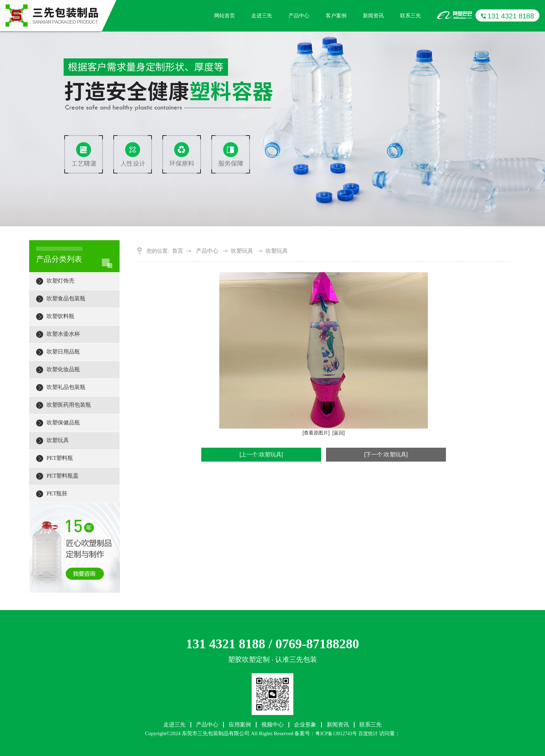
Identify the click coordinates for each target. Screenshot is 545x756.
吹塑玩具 (58, 440)
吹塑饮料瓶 (60, 316)
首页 (178, 251)
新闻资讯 (373, 15)
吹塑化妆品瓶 (63, 369)
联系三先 (410, 15)
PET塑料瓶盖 (63, 476)
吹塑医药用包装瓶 (69, 405)
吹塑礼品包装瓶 (66, 387)
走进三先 (262, 15)
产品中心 (299, 15)
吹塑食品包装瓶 (66, 298)
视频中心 (272, 725)
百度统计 (368, 734)
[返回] (339, 433)
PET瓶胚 (57, 493)
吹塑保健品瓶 (63, 422)
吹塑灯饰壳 (60, 281)
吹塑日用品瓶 (63, 352)
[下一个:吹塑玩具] (386, 454)
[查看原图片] (316, 433)
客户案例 (336, 15)
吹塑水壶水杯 (63, 334)
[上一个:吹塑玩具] (261, 454)
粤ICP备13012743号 (336, 734)
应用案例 (240, 725)
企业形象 (305, 725)
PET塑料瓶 (60, 458)
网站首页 (225, 15)
